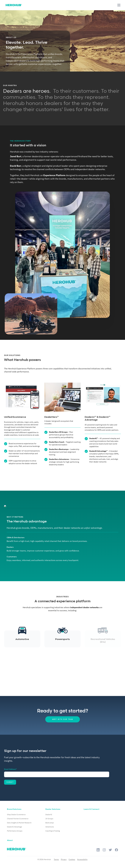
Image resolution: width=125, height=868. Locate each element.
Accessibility (82, 859)
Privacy (64, 859)
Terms (56, 859)
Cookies (72, 859)
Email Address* (10, 769)
